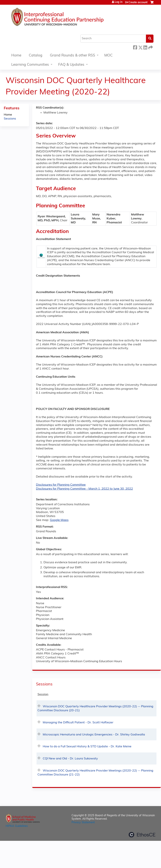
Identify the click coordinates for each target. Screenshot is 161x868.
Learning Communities (30, 65)
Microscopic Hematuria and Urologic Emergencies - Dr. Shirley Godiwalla (94, 735)
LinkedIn (145, 47)
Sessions (10, 119)
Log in (119, 2)
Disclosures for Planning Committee (61, 485)
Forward (150, 47)
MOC (108, 56)
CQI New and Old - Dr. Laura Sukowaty (70, 759)
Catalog (36, 56)
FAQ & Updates (71, 65)
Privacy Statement (83, 823)
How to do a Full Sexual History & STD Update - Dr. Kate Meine (87, 747)
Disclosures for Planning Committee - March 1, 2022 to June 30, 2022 (84, 489)
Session (43, 694)
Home (16, 56)
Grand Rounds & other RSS (72, 56)
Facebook (135, 47)
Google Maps (59, 520)
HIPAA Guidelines (17, 826)
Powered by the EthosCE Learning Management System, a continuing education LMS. (142, 835)
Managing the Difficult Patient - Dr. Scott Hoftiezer (78, 723)
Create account (138, 3)
